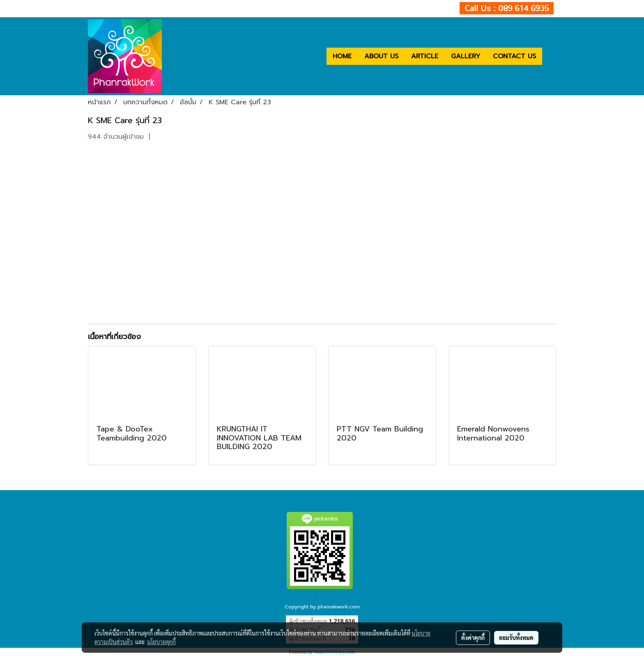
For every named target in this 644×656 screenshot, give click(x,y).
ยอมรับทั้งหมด (516, 638)
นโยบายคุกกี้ (161, 642)
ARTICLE (425, 56)
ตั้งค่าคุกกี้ (473, 638)
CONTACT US (514, 56)
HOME (342, 56)
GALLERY (466, 56)
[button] (550, 56)
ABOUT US (381, 56)
